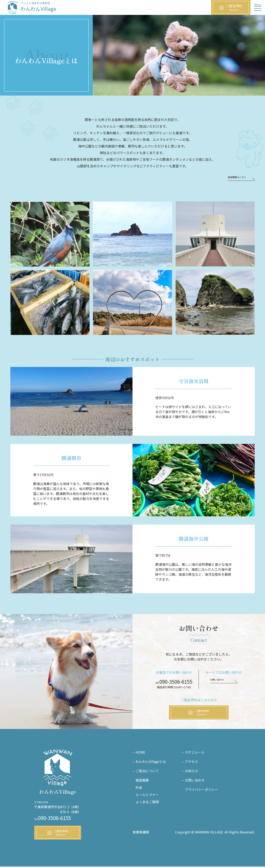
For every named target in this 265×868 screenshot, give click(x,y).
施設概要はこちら (238, 177)
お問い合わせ (218, 680)
